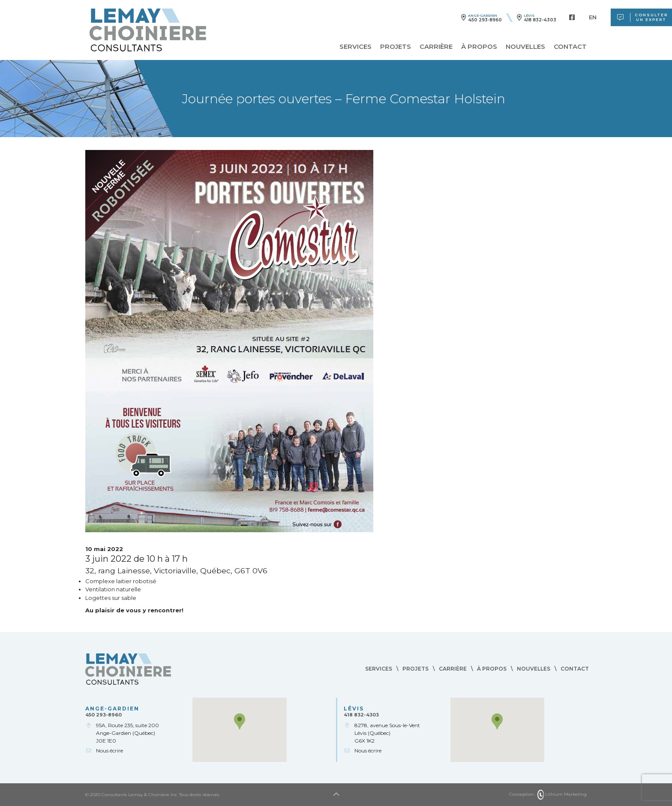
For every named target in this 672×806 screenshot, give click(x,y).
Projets (396, 46)
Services (355, 46)
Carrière (436, 46)
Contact (570, 46)
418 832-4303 (540, 20)
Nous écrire (109, 751)
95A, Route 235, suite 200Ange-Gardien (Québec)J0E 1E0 (127, 733)
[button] (240, 721)
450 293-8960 (485, 20)
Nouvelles (525, 46)
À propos (479, 46)
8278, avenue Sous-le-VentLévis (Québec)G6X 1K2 (387, 733)
